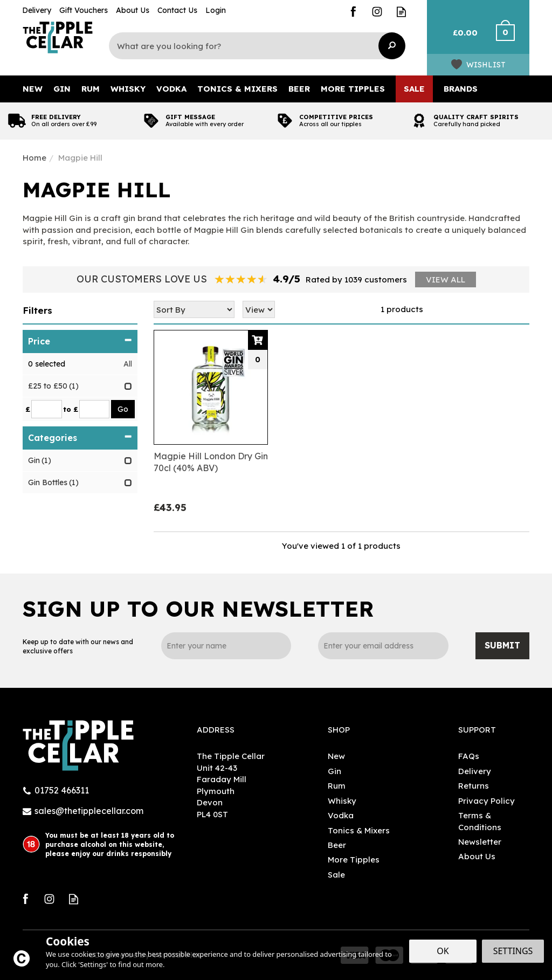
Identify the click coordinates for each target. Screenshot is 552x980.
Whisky (342, 801)
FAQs (469, 756)
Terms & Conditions (480, 821)
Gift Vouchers (84, 10)
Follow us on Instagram (377, 12)
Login (216, 10)
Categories (80, 438)
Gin (334, 771)
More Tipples (354, 860)
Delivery (475, 771)
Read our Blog (401, 12)
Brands (461, 89)
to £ (71, 409)
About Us (477, 856)
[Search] (252, 46)
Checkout (512, 38)
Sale (336, 875)
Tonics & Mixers (359, 830)
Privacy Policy (487, 801)
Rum (337, 786)
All (128, 364)
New (336, 756)
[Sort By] (194, 309)
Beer (337, 845)
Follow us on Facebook (353, 12)
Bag (461, 38)
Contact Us (177, 10)
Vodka (341, 815)
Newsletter (480, 842)
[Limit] (259, 309)
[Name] (226, 646)
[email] (383, 646)
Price (80, 341)
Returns (474, 786)
